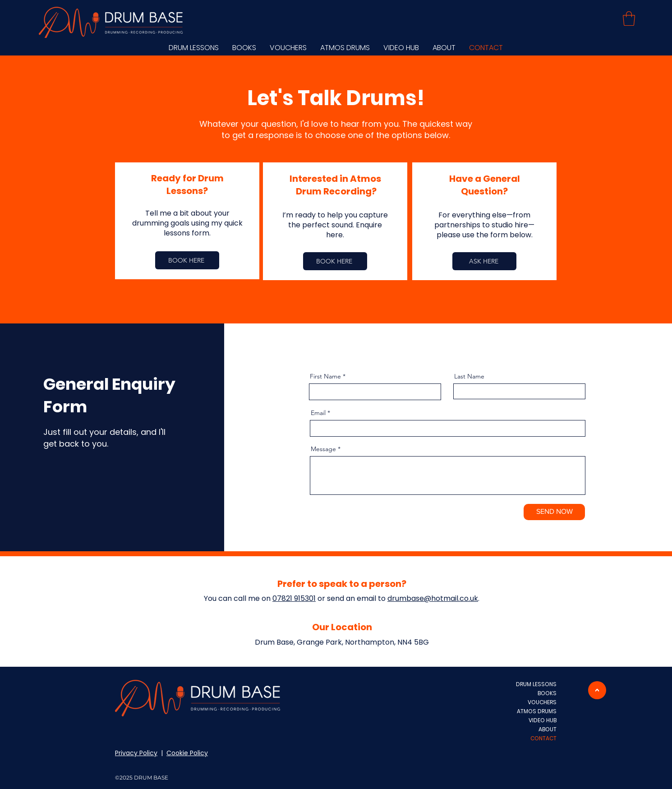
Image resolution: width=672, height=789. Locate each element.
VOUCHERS (542, 702)
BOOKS (547, 693)
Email (318, 413)
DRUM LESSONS (536, 684)
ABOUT (548, 729)
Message (323, 449)
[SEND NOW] (554, 512)
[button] (629, 18)
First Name (325, 376)
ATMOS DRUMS (537, 711)
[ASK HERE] (484, 261)
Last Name (469, 376)
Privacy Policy (136, 753)
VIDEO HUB (543, 720)
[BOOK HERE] (187, 260)
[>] (597, 690)
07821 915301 (294, 598)
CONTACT (543, 738)
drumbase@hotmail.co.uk (433, 598)
